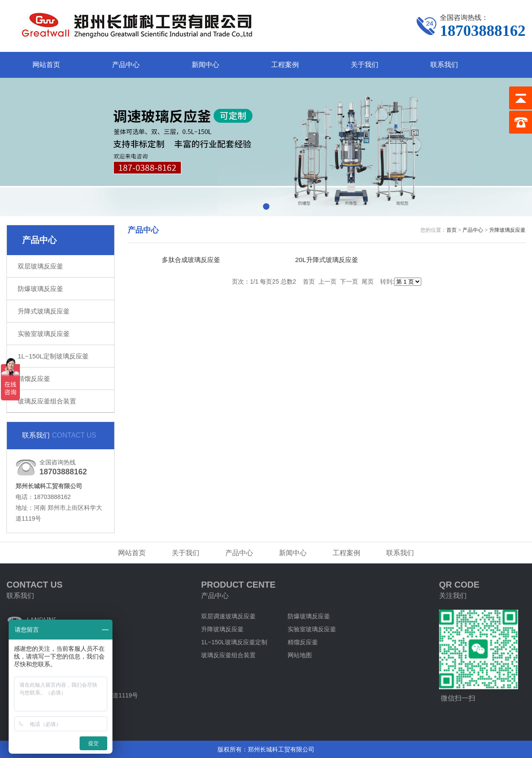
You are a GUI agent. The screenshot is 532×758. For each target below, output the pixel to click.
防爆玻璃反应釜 (40, 289)
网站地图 (300, 655)
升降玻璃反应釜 (507, 230)
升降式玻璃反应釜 (44, 311)
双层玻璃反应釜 (40, 266)
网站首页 (46, 65)
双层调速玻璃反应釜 (228, 616)
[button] (266, 206)
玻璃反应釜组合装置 (47, 401)
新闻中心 (205, 65)
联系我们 (444, 65)
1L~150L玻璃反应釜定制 (234, 642)
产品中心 (126, 65)
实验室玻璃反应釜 (44, 334)
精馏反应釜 (34, 379)
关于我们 (365, 65)
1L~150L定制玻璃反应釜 (53, 356)
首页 (452, 230)
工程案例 (285, 65)
